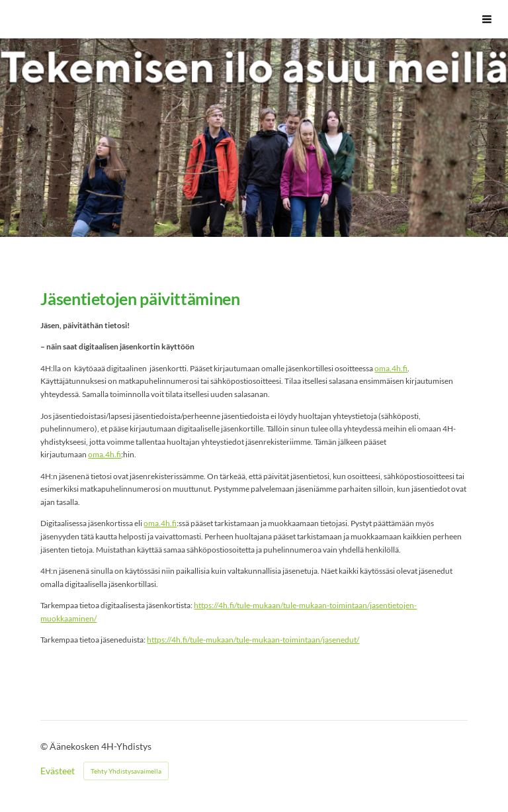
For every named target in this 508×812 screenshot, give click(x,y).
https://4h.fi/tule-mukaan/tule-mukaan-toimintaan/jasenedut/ (253, 640)
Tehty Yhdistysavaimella (126, 771)
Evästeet (58, 771)
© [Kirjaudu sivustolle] (45, 746)
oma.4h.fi (391, 368)
